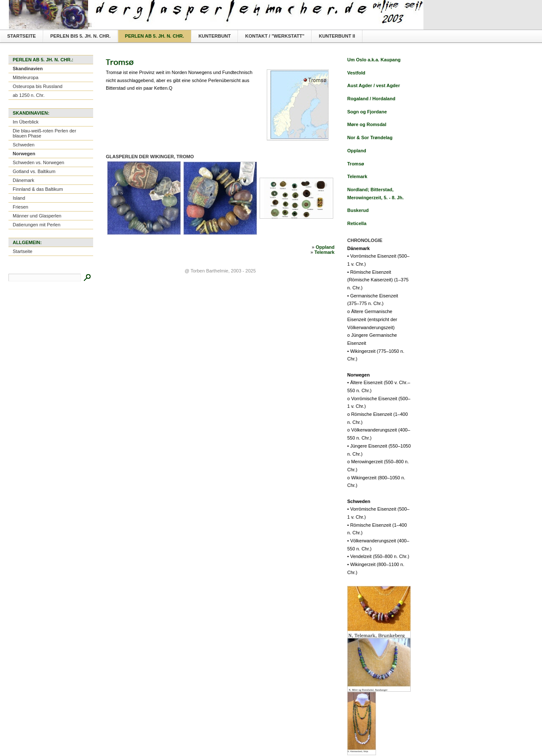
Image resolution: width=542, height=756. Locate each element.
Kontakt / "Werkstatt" (275, 36)
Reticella (357, 223)
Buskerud (358, 210)
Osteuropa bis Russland (37, 86)
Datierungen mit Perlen (37, 225)
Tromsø (356, 164)
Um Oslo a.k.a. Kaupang (374, 60)
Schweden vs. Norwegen (39, 162)
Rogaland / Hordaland (371, 99)
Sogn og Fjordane (367, 112)
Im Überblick (26, 122)
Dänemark (24, 180)
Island (19, 198)
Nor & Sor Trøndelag (370, 137)
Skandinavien (28, 69)
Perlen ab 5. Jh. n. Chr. (155, 36)
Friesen (21, 207)
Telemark (325, 252)
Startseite (22, 36)
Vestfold (356, 73)
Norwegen (24, 154)
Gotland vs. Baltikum (34, 171)
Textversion (403, 7)
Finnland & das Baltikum (38, 189)
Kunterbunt (215, 36)
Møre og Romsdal (367, 124)
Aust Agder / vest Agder (374, 85)
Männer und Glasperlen (37, 216)
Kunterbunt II (337, 36)
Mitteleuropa (26, 77)
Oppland (325, 247)
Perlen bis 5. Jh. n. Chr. (80, 36)
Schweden (24, 145)
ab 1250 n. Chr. (29, 95)
